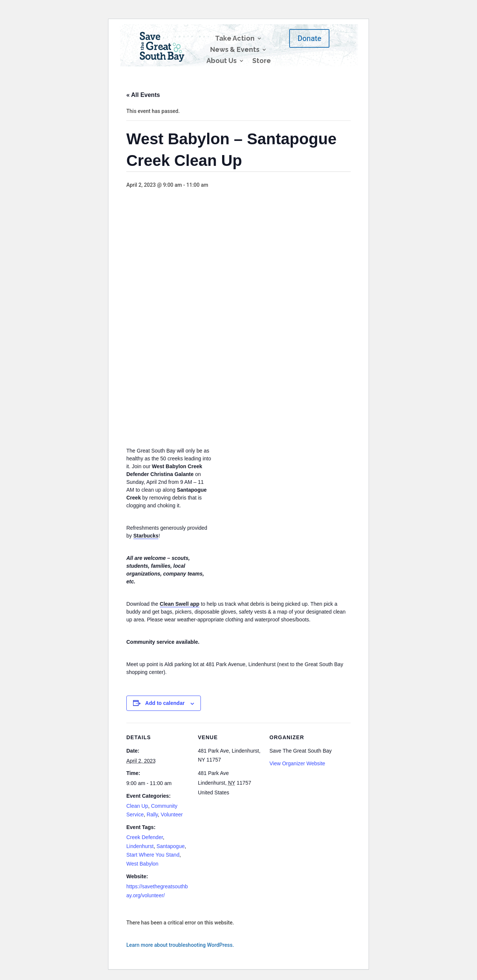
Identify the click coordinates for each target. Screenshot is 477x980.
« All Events (143, 95)
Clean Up (137, 806)
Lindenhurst (140, 846)
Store (262, 61)
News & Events (235, 50)
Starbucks (146, 536)
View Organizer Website (297, 763)
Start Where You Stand (153, 855)
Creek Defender (145, 837)
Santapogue (171, 846)
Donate (309, 38)
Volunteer (172, 814)
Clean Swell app (180, 604)
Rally (152, 814)
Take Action (235, 39)
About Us (222, 61)
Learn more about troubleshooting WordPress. (180, 945)
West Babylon (142, 864)
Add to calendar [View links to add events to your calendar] (165, 703)
